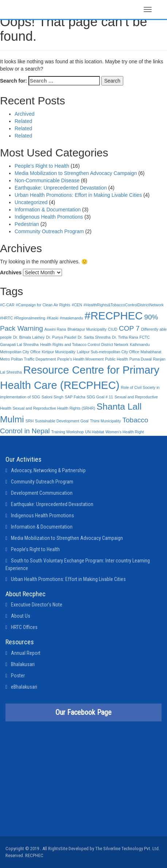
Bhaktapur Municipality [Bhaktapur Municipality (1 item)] (87, 329)
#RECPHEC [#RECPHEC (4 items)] (114, 316)
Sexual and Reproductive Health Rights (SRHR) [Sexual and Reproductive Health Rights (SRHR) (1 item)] (54, 408)
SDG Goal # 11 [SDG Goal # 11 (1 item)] (100, 397)
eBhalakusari (24, 687)
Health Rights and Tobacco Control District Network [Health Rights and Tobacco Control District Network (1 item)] (84, 345)
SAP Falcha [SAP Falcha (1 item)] (75, 397)
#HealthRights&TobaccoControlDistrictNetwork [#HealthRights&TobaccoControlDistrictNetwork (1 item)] (124, 305)
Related (23, 121)
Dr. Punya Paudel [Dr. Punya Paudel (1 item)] (61, 337)
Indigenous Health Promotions (49, 217)
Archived (24, 114)
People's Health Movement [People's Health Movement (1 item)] (80, 359)
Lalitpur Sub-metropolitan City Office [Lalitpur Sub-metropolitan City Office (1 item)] (108, 352)
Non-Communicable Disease (47, 180)
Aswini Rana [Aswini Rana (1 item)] (55, 329)
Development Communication (42, 493)
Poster (18, 676)
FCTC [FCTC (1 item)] (145, 337)
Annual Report (26, 653)
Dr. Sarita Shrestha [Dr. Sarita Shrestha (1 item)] (94, 337)
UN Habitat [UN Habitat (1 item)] (94, 432)
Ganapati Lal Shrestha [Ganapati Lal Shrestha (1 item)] (19, 345)
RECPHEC (34, 855)
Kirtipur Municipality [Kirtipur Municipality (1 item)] (58, 352)
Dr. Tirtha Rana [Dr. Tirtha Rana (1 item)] (125, 337)
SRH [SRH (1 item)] (30, 421)
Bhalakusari (23, 664)
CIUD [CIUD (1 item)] (113, 329)
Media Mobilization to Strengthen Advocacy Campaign (76, 173)
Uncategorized (31, 202)
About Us (21, 616)
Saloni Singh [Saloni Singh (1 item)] (53, 397)
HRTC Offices (24, 627)
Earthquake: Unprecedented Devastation (61, 188)
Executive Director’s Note (37, 605)
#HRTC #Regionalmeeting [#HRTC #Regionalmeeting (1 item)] (23, 318)
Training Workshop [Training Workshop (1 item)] (67, 432)
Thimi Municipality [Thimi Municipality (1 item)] (106, 421)
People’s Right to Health (35, 549)
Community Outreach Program (49, 231)
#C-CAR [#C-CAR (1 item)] (7, 305)
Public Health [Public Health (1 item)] (116, 359)
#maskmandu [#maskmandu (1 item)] (71, 318)
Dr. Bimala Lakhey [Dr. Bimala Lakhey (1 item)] (29, 337)
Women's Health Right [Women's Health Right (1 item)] (125, 432)
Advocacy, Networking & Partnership (48, 470)
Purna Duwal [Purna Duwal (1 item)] (141, 359)
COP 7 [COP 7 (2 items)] (129, 328)
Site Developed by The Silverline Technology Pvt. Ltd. (110, 849)
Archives (11, 272)
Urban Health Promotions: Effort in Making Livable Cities (78, 195)
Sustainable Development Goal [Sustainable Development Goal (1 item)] (62, 421)
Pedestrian (27, 224)
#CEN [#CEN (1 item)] (77, 305)
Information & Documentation (48, 210)
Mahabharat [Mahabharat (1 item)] (151, 352)
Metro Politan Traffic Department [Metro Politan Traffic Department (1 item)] (28, 359)
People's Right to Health (42, 166)
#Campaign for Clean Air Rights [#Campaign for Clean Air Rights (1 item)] (43, 305)
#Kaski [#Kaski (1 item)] (53, 318)
